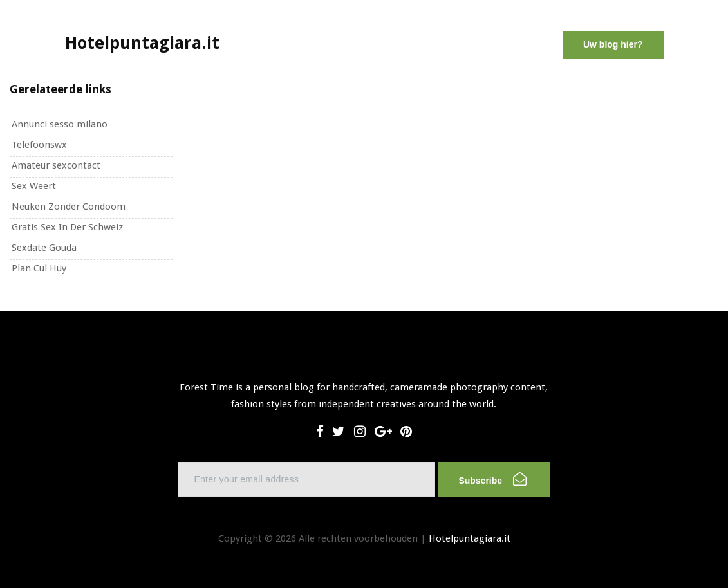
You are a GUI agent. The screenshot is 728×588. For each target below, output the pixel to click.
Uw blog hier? (613, 44)
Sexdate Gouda (44, 248)
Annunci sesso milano (60, 124)
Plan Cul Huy (39, 268)
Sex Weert (34, 186)
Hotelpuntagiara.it (470, 538)
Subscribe (492, 479)
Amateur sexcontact (56, 165)
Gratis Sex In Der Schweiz (67, 227)
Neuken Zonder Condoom (69, 207)
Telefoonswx (39, 145)
